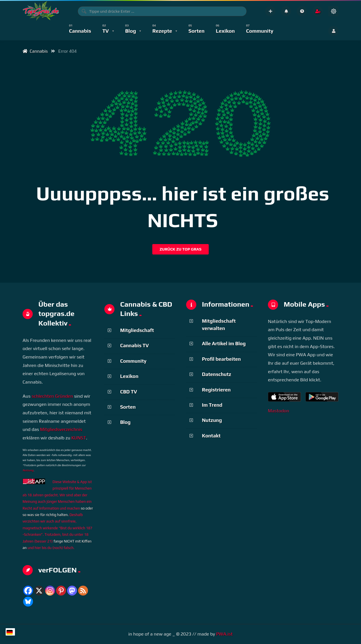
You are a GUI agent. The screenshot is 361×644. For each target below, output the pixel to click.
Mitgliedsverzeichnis (61, 429)
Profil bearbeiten (221, 359)
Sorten (128, 407)
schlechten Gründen (52, 396)
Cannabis (35, 51)
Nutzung (28, 470)
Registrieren (216, 390)
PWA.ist (224, 634)
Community (133, 361)
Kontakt (211, 436)
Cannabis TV (135, 346)
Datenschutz (217, 374)
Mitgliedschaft (137, 330)
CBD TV (129, 392)
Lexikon (129, 376)
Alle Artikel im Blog (224, 344)
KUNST (79, 438)
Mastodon (279, 411)
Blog (125, 422)
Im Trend (212, 405)
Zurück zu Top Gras (181, 249)
